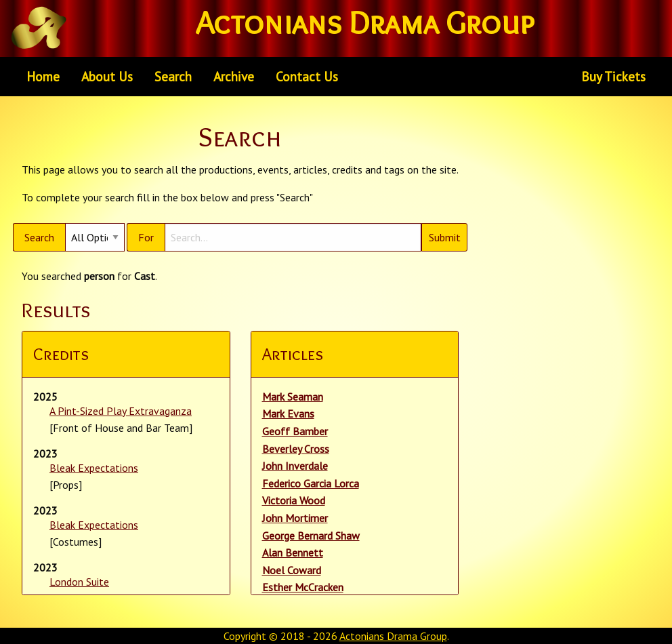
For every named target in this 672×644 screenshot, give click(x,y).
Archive (234, 76)
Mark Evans (288, 414)
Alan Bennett (293, 552)
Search (173, 76)
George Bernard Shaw (311, 536)
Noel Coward (292, 570)
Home (43, 76)
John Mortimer (295, 518)
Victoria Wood (294, 500)
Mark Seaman (293, 397)
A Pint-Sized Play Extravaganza (121, 411)
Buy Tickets (613, 76)
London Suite (79, 582)
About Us (107, 76)
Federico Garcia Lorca (311, 483)
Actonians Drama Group (393, 636)
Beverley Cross (296, 449)
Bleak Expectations (94, 468)
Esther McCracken (303, 587)
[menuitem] (43, 77)
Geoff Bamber (295, 431)
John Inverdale (295, 466)
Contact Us (307, 76)
